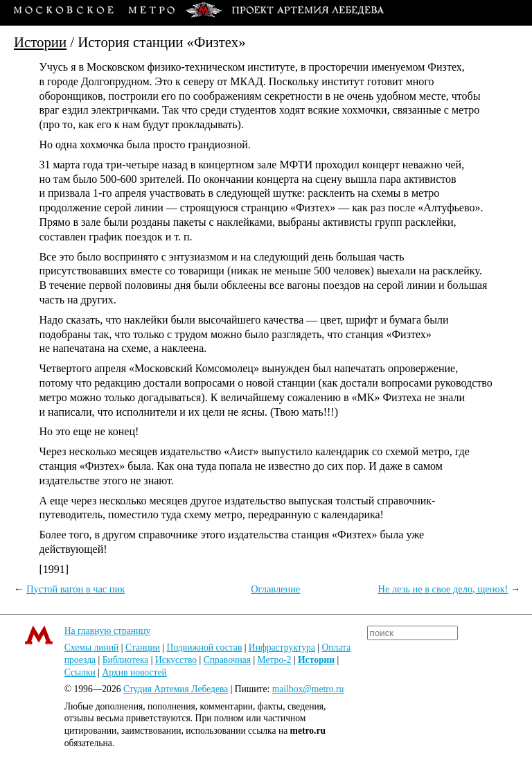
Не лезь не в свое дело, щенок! (443, 589)
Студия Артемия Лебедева (176, 689)
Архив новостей (134, 672)
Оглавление (275, 589)
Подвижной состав (205, 647)
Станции (143, 647)
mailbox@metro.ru (308, 689)
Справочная (227, 660)
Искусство (176, 660)
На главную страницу (108, 631)
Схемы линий (92, 647)
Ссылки (80, 672)
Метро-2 (275, 660)
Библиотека (126, 660)
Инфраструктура (282, 647)
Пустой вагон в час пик (76, 589)
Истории (40, 42)
